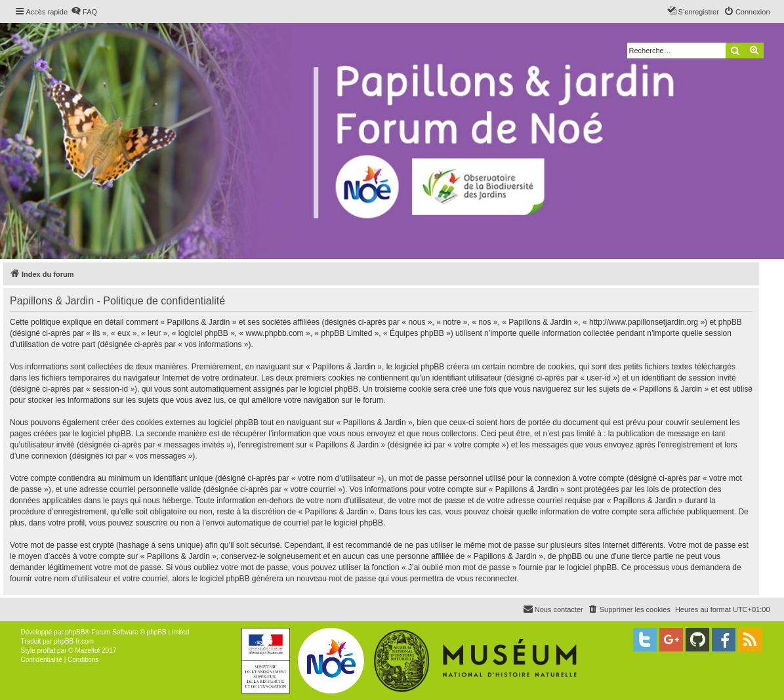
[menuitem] (84, 12)
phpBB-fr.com (74, 641)
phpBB (75, 632)
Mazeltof (87, 650)
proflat (47, 650)
